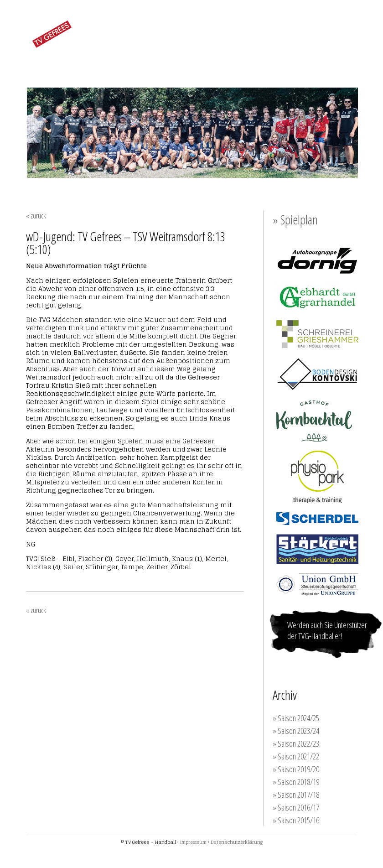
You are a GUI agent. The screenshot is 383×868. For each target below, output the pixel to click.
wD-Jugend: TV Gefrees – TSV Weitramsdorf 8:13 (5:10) (126, 243)
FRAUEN (100, 57)
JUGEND (188, 57)
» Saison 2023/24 (296, 731)
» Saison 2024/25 (296, 718)
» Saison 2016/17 (296, 807)
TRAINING (233, 58)
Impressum (193, 842)
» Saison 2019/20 (296, 769)
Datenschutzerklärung (237, 842)
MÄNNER (144, 57)
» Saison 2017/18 (296, 795)
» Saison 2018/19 (296, 782)
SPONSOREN (283, 58)
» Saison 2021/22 (296, 756)
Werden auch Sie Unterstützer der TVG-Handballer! (327, 630)
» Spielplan (295, 219)
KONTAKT (331, 58)
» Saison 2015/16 (296, 820)
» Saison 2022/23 (296, 743)
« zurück (36, 216)
